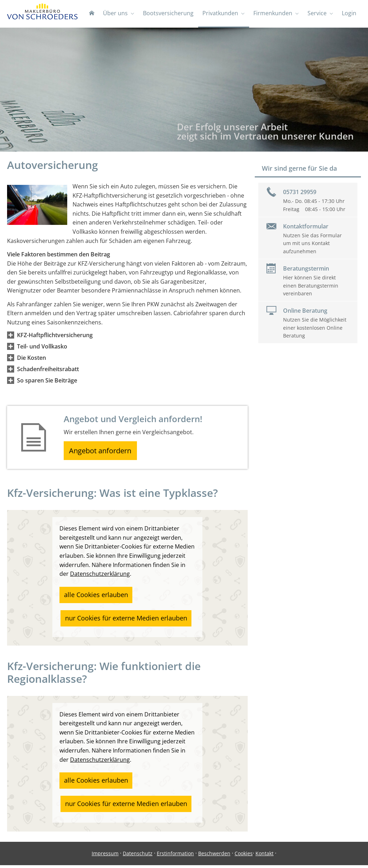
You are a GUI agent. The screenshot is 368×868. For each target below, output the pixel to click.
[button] (55, 336)
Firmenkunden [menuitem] (274, 13)
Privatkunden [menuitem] (222, 13)
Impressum (105, 856)
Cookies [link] (244, 856)
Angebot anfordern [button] (103, 452)
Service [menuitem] (318, 13)
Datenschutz (138, 856)
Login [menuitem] (349, 13)
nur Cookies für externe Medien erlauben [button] (118, 616)
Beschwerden (214, 856)
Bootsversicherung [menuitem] (170, 13)
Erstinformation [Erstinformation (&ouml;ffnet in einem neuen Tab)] (175, 856)
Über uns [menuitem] (117, 13)
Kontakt (264, 856)
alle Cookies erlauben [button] (91, 596)
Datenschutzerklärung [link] (100, 577)
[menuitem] (94, 14)
